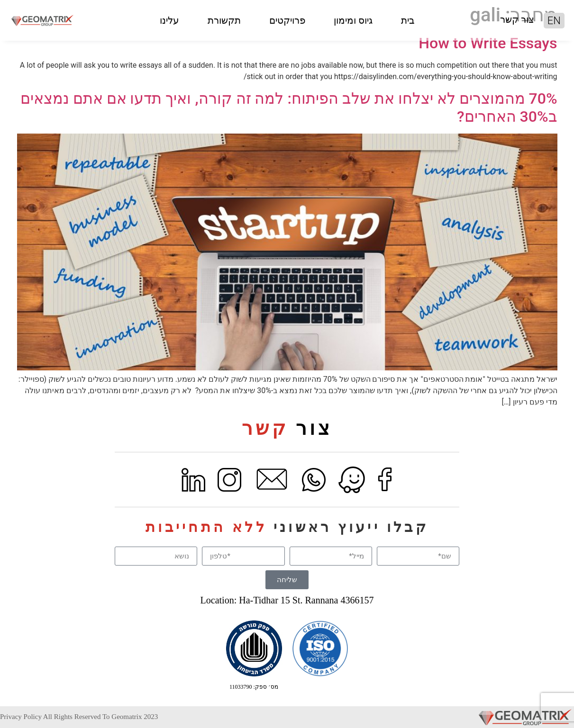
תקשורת (224, 20)
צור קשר (517, 19)
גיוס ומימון (353, 20)
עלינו (169, 20)
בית (408, 20)
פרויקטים (287, 20)
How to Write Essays (488, 43)
